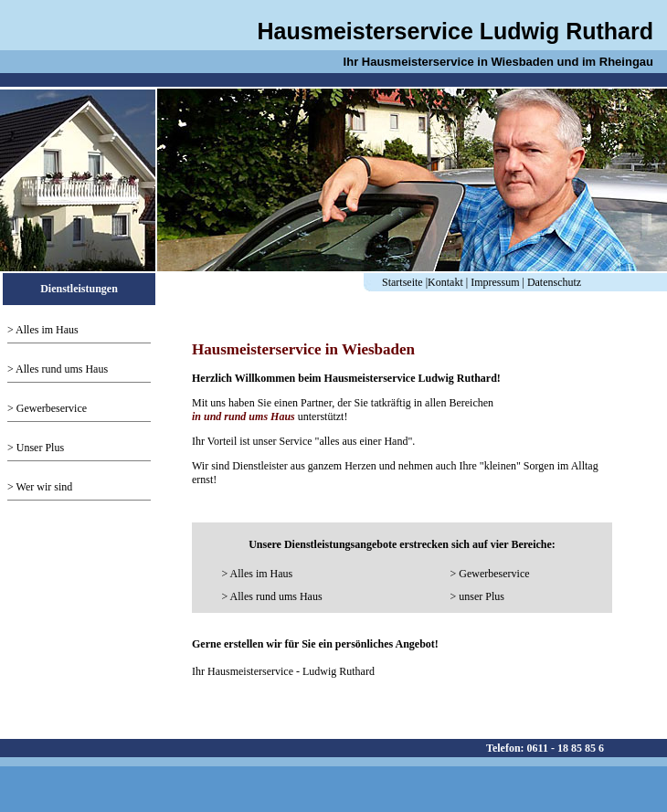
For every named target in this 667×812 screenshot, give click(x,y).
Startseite (402, 282)
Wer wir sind (45, 487)
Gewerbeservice (52, 408)
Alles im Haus (47, 330)
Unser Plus (40, 448)
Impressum (495, 282)
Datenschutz (554, 282)
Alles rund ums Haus (62, 369)
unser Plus (482, 596)
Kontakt (445, 282)
